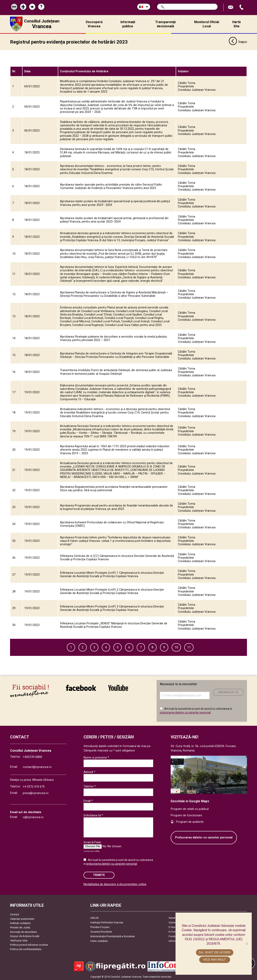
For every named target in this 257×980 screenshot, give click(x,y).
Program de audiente (190, 821)
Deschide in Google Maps (190, 801)
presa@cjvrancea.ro (36, 793)
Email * (88, 800)
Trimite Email (231, 7)
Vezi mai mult (215, 960)
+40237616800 (32, 757)
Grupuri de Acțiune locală (25, 936)
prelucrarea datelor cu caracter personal (185, 712)
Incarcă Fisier (92, 842)
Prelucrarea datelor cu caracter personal (204, 837)
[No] (247, 944)
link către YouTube (118, 687)
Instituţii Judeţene (20, 923)
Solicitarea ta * (93, 815)
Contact (15, 914)
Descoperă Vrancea (94, 24)
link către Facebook (81, 687)
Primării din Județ (20, 927)
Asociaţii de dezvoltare (23, 932)
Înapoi (238, 42)
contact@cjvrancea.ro (37, 767)
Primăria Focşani (100, 927)
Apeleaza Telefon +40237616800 (242, 7)
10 (176, 647)
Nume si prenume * (96, 757)
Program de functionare (186, 815)
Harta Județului (99, 941)
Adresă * (89, 772)
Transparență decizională (165, 24)
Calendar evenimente (22, 918)
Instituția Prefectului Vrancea (107, 922)
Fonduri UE (175, 936)
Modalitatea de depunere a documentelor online (115, 884)
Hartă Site (237, 24)
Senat (172, 918)
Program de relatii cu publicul (190, 809)
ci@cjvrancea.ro (33, 817)
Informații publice (128, 24)
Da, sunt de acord (215, 952)
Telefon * (90, 786)
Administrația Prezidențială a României (113, 936)
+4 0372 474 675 (34, 787)
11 (189, 647)
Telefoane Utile (19, 940)
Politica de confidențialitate (26, 949)
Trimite (99, 875)
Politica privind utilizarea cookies (29, 945)
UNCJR (94, 918)
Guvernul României (101, 932)
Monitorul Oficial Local (207, 24)
